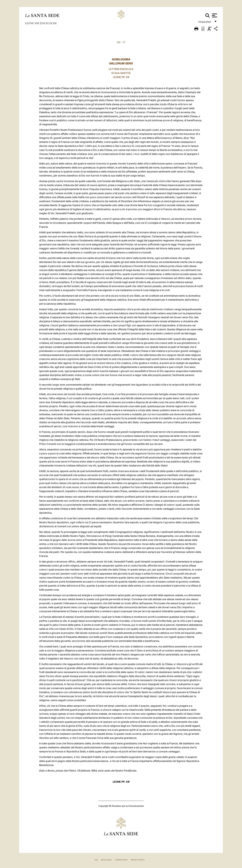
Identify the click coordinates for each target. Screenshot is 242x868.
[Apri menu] (214, 15)
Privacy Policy (138, 860)
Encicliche (49, 23)
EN (119, 42)
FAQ (96, 860)
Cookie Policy (121, 860)
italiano (205, 23)
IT (124, 42)
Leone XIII (32, 23)
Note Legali (106, 860)
